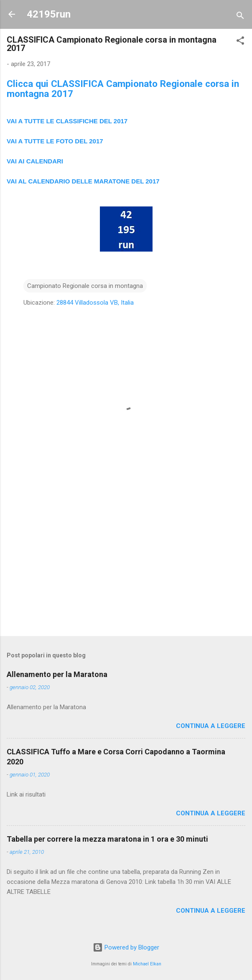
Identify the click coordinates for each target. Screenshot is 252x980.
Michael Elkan (147, 964)
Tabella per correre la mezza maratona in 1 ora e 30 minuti (107, 839)
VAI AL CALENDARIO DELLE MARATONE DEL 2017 (83, 181)
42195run (49, 14)
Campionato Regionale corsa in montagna (85, 286)
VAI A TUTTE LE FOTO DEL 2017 (55, 141)
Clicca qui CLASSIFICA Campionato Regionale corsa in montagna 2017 (123, 89)
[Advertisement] (126, 564)
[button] (240, 42)
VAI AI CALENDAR (34, 161)
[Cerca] (240, 17)
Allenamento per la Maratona (57, 674)
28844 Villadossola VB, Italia (95, 303)
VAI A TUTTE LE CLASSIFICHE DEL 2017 (67, 121)
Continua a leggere (211, 726)
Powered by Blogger (126, 947)
